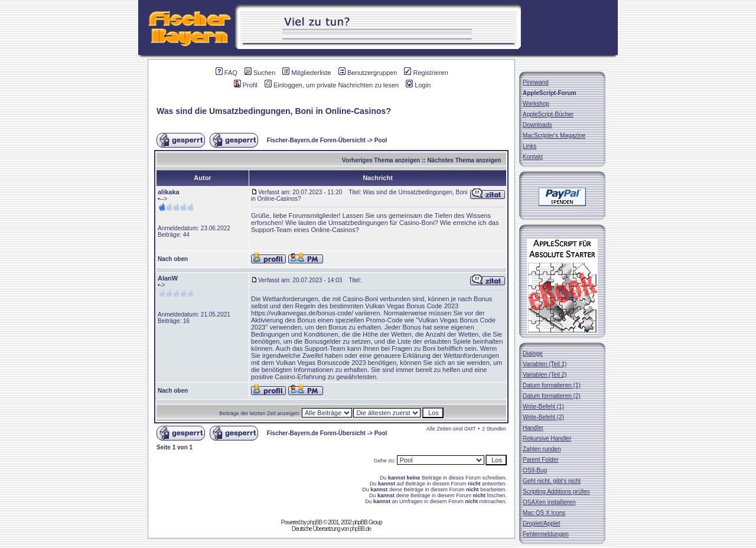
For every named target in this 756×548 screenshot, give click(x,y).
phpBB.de (360, 529)
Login (418, 85)
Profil (246, 85)
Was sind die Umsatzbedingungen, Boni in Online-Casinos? (274, 111)
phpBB (315, 522)
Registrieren (426, 73)
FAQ (227, 73)
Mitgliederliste (307, 73)
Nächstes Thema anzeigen (464, 160)
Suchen (260, 73)
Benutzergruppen (368, 73)
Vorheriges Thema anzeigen (381, 160)
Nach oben (173, 259)
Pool (381, 140)
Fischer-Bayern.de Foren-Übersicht (316, 140)
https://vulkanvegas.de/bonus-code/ (302, 313)
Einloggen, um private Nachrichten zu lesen (332, 85)
